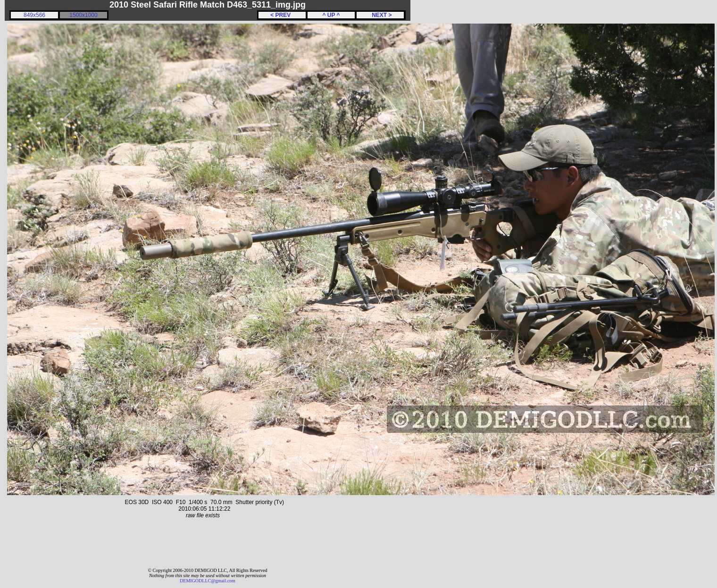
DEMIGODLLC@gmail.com (208, 581)
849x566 (34, 15)
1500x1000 (83, 15)
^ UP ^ (331, 15)
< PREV (282, 15)
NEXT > (380, 15)
